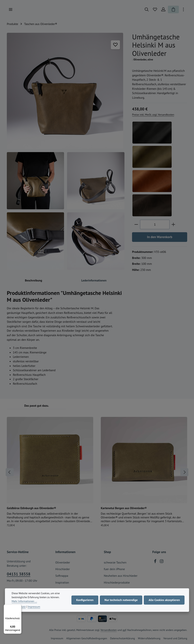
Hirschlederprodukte (117, 582)
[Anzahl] (155, 225)
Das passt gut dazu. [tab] (37, 406)
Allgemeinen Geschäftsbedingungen (87, 638)
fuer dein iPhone (114, 569)
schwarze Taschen (115, 562)
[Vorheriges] (10, 472)
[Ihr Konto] (163, 9)
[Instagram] (162, 562)
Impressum (57, 638)
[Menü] (11, 9)
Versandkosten (109, 630)
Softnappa (62, 576)
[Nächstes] (184, 472)
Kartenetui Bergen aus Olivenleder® (124, 508)
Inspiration (62, 582)
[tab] (34, 281)
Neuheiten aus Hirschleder (121, 576)
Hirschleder (63, 569)
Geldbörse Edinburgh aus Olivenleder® (31, 508)
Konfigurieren (85, 600)
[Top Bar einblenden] (183, 9)
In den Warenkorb (160, 237)
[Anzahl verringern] (136, 225)
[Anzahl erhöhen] (173, 225)
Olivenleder (63, 562)
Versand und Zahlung (175, 638)
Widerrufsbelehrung (149, 638)
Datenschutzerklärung (122, 638)
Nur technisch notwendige (121, 600)
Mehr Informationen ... (24, 601)
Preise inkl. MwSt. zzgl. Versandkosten (153, 115)
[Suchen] (147, 9)
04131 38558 (19, 574)
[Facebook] (156, 562)
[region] (66, 151)
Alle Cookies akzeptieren (164, 600)
